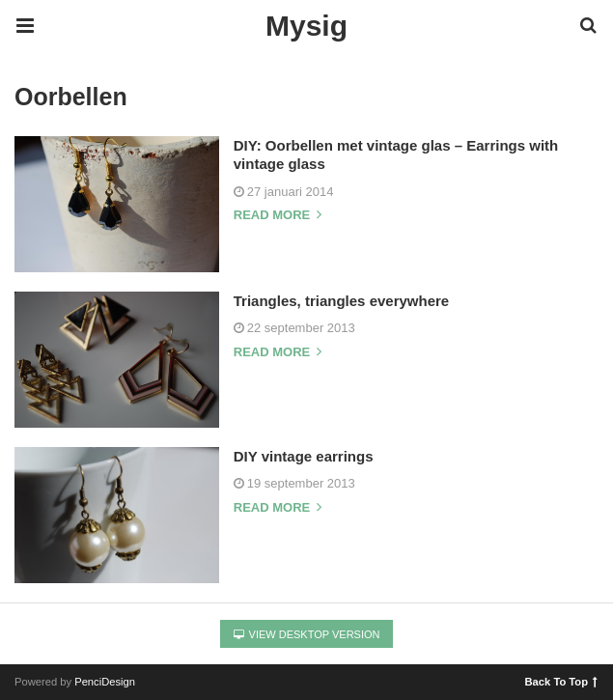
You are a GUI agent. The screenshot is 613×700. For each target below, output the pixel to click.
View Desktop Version (307, 634)
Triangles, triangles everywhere (341, 301)
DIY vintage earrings (304, 456)
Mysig (306, 26)
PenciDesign (105, 682)
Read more (278, 215)
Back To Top (561, 681)
